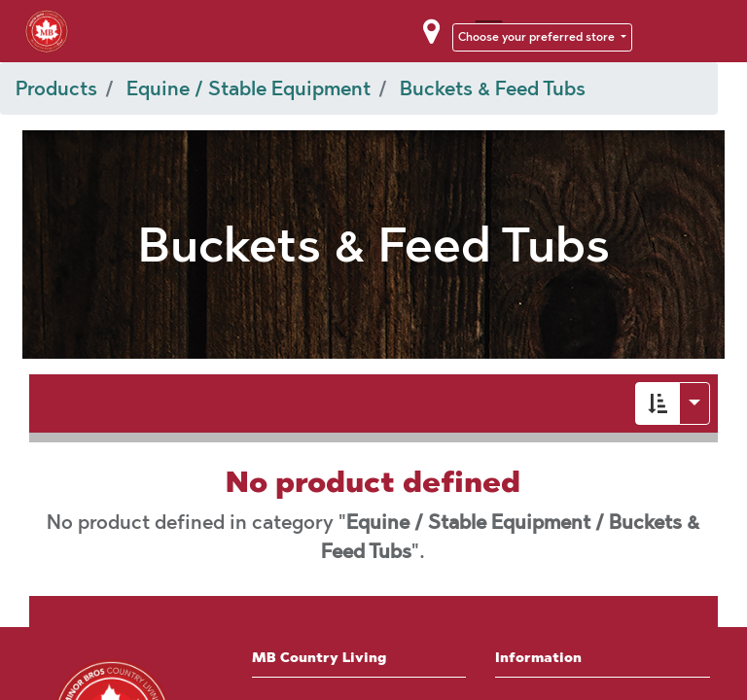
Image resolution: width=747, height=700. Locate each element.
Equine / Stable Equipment (249, 88)
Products (56, 88)
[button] (658, 403)
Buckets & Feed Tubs (493, 88)
